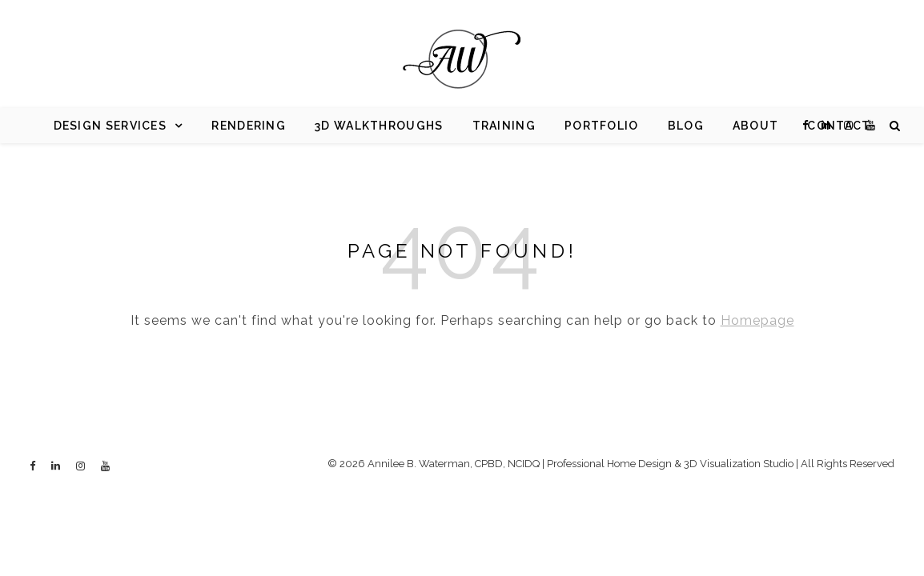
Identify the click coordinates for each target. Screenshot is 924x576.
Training (504, 126)
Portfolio (602, 126)
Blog (686, 126)
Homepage (757, 320)
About (756, 126)
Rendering (249, 126)
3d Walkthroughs (379, 126)
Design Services (110, 126)
